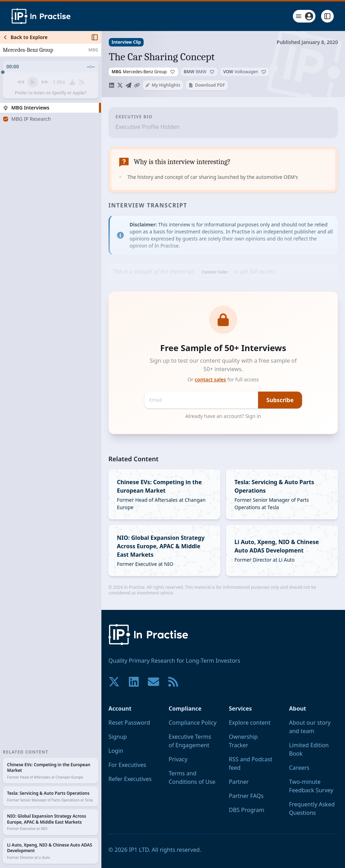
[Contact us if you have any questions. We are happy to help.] (153, 682)
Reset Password (129, 723)
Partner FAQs (246, 796)
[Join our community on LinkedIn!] (134, 682)
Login (116, 751)
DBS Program (247, 810)
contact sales (210, 379)
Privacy (178, 759)
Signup (118, 737)
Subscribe (280, 400)
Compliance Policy (193, 723)
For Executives (127, 765)
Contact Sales (215, 272)
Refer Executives (130, 779)
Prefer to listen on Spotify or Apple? (51, 93)
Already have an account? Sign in (223, 416)
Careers (299, 768)
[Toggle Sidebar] (101, 449)
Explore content (250, 723)
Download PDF (207, 85)
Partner (239, 782)
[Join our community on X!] (114, 682)
